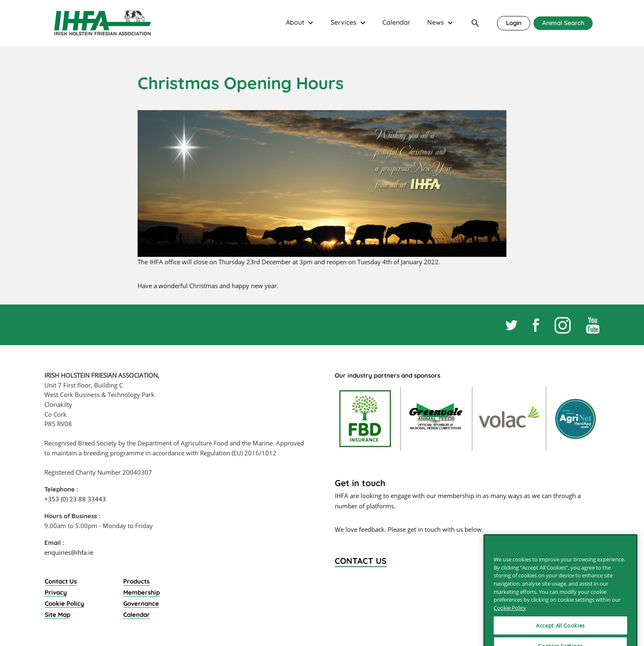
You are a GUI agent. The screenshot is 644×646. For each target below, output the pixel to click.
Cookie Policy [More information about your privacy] (510, 633)
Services (344, 22)
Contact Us (61, 581)
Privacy (56, 592)
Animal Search (563, 23)
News (436, 22)
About (295, 22)
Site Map (57, 615)
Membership (141, 592)
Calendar (396, 22)
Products (136, 581)
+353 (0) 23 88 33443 (75, 499)
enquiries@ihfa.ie (69, 552)
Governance (141, 603)
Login (514, 23)
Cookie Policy (64, 603)
